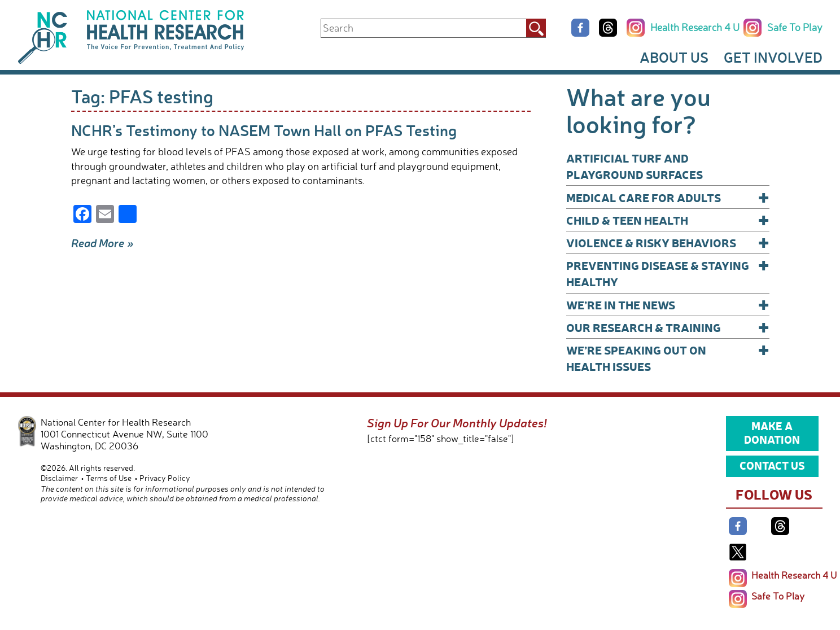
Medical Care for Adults (668, 197)
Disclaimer (59, 478)
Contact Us (772, 465)
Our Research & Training (668, 327)
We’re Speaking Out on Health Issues (668, 358)
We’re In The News (668, 305)
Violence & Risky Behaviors (668, 242)
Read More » (102, 243)
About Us (674, 57)
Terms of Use (109, 478)
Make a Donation (772, 432)
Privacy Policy (165, 478)
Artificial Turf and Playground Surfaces (635, 166)
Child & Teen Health (668, 220)
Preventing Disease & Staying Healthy (668, 273)
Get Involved (773, 57)
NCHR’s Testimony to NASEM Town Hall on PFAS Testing (264, 130)
